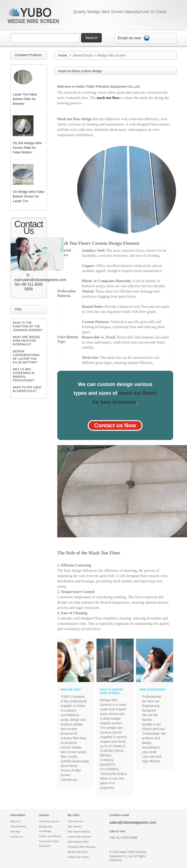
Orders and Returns (50, 836)
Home (63, 55)
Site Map (15, 832)
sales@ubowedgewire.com (133, 822)
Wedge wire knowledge (46, 829)
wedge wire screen (78, 857)
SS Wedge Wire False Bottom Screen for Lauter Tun (29, 196)
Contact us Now (115, 425)
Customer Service (49, 821)
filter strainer (75, 826)
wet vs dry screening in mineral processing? (24, 375)
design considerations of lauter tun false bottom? (26, 357)
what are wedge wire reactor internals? (26, 341)
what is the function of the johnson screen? (28, 326)
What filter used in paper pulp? (27, 389)
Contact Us (17, 837)
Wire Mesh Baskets (79, 832)
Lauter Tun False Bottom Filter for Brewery (25, 99)
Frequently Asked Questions (49, 844)
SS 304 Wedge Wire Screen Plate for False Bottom (27, 148)
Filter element (75, 821)
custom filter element (79, 837)
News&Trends (18, 826)
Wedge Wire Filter (78, 852)
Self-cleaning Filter (78, 842)
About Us (16, 821)
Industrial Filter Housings (82, 847)
